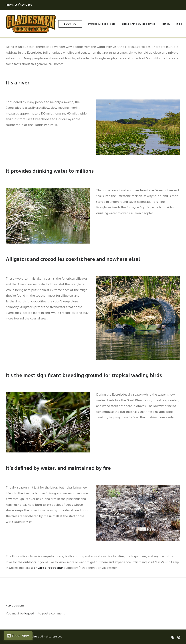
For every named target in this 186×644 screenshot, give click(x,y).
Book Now (20, 636)
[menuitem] (70, 24)
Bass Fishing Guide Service (139, 24)
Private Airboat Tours (102, 24)
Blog (179, 24)
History (166, 24)
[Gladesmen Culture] (31, 24)
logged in (31, 614)
